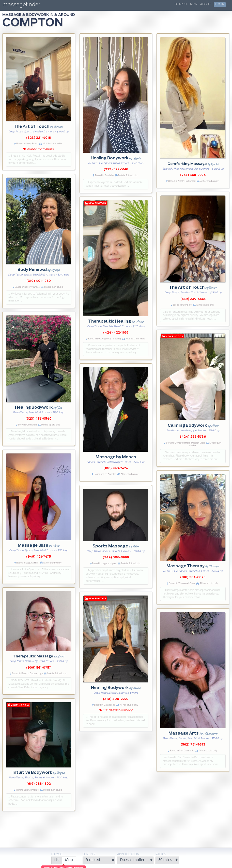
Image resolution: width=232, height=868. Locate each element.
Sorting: (89, 854)
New (194, 4)
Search (181, 4)
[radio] (57, 860)
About (205, 4)
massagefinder (21, 5)
